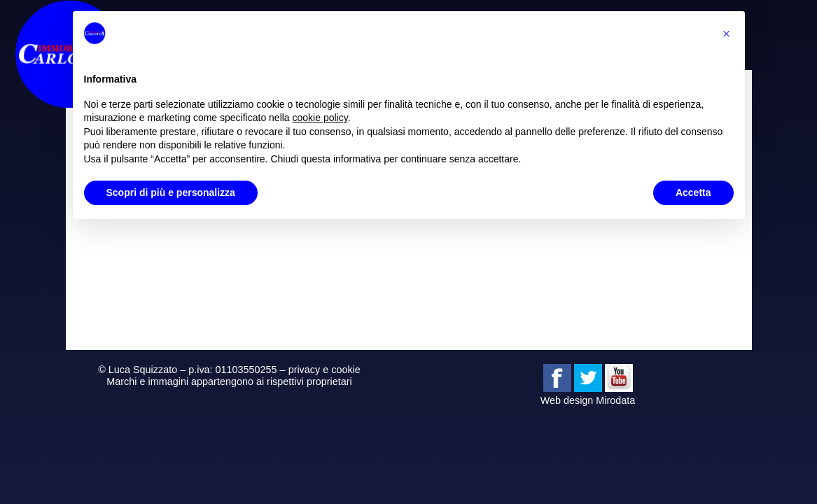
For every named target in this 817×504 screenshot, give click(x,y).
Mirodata (615, 400)
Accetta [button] (693, 192)
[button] (727, 34)
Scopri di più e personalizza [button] (171, 192)
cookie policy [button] (320, 118)
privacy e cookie (324, 370)
